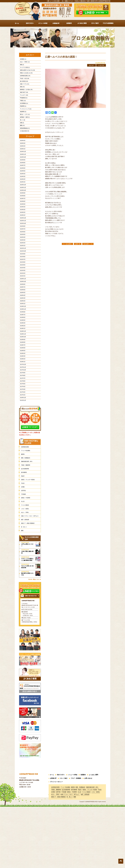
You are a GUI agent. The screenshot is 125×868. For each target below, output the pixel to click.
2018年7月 (22, 387)
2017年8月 (22, 422)
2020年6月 (22, 324)
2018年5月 (22, 394)
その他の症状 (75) (24, 142)
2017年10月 (22, 416)
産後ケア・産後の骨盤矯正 (29, 585)
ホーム (52, 838)
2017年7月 (22, 426)
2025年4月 (22, 152)
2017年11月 (22, 413)
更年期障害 (25, 526)
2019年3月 (22, 362)
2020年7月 (22, 321)
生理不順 (24, 547)
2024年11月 (22, 168)
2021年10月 (22, 279)
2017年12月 (22, 410)
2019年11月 (22, 346)
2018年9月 (22, 381)
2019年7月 (22, 352)
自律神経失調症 (26, 498)
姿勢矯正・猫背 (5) (24, 126)
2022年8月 (22, 251)
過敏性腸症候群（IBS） (28, 514)
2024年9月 (22, 174)
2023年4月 (22, 228)
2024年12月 (22, 165)
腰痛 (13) (21, 136)
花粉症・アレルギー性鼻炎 (29, 535)
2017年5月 (22, 432)
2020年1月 (22, 340)
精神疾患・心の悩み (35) (25, 94)
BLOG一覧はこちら (34, 643)
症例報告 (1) (22, 59)
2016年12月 (22, 448)
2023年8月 (22, 216)
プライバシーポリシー (56, 844)
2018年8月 (22, 384)
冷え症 (23, 559)
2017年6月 (22, 429)
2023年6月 (22, 222)
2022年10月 (22, 247)
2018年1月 (22, 406)
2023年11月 (22, 206)
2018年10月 (22, 378)
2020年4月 (22, 330)
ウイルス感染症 (26, 563)
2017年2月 (22, 442)
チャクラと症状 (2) (24, 69)
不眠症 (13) (22, 107)
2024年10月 (22, 171)
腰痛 (22, 593)
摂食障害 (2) (22, 113)
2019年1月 (22, 368)
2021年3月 (22, 302)
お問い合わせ (88, 841)
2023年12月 (22, 203)
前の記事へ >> (88, 244)
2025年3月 (22, 155)
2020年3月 (22, 333)
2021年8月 (22, 286)
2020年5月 (22, 327)
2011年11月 (22, 451)
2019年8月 (22, 349)
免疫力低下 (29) (23, 98)
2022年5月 (22, 260)
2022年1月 (22, 273)
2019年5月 (22, 359)
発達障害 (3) (22, 120)
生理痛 (23, 543)
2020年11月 (22, 311)
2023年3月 (22, 232)
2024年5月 (22, 187)
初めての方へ (61, 838)
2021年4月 (22, 298)
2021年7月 (22, 289)
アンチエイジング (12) (25, 117)
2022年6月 (22, 257)
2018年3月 (22, 400)
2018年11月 (22, 375)
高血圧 (23, 530)
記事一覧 (78, 244)
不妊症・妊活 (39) (24, 82)
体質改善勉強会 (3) (24, 139)
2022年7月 (22, 254)
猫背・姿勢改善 (26, 581)
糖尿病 (23, 506)
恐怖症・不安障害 (27, 555)
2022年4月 (22, 263)
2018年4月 (22, 397)
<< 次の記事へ (67, 244)
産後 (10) (21, 91)
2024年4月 (22, 190)
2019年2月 (22, 365)
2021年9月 (22, 282)
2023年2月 (22, 235)
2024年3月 (22, 193)
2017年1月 (22, 445)
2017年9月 (22, 419)
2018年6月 (22, 391)
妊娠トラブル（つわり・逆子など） (31, 576)
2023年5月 (22, 225)
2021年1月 (22, 308)
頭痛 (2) (21, 133)
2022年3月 (22, 267)
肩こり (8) (22, 129)
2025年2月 (22, 158)
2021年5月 (22, 295)
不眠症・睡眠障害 (27, 518)
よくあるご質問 (94, 838)
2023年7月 (22, 219)
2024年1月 (22, 200)
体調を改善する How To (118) (27, 72)
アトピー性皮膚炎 (27, 502)
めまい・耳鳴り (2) (24, 63)
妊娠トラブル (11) (24, 88)
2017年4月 (22, 435)
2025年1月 (22, 162)
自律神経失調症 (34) (24, 78)
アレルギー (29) (23, 101)
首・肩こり (25, 589)
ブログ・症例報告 (76, 841)
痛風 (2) (21, 66)
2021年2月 (22, 305)
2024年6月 (22, 184)
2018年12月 (22, 372)
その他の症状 (100, 65)
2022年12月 (22, 241)
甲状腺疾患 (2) (23, 104)
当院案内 (83, 838)
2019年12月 (22, 343)
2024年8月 (22, 177)
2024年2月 (22, 197)
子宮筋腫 (24, 551)
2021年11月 (22, 276)
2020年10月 (22, 314)
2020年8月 (22, 317)
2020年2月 (22, 336)
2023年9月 (22, 212)
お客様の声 (53, 841)
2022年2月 (22, 270)
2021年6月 (22, 292)
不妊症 (23, 539)
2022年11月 (22, 244)
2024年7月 (22, 181)
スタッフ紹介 (64, 841)
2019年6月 (22, 356)
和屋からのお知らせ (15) (25, 75)
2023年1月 (22, 238)
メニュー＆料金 (73, 838)
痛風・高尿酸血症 (27, 510)
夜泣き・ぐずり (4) (24, 123)
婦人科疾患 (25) (23, 85)
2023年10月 (22, 209)
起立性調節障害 (26, 522)
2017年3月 (22, 438)
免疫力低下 (89, 65)
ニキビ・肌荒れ (26, 567)
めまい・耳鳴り (26, 571)
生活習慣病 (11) (23, 110)
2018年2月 (22, 403)
